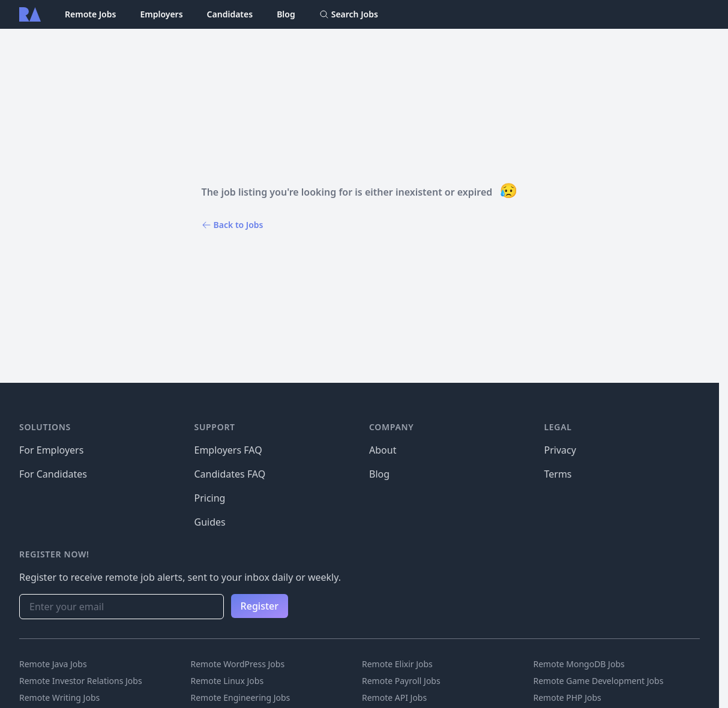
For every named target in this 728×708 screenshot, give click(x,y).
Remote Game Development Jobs (599, 681)
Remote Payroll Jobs (401, 681)
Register (260, 606)
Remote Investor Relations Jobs (81, 681)
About (383, 450)
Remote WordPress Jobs (238, 664)
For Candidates (53, 474)
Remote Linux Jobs (227, 681)
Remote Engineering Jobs (241, 697)
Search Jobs (349, 14)
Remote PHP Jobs (567, 697)
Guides (210, 522)
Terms (558, 474)
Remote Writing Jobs (59, 697)
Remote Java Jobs (53, 664)
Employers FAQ (228, 450)
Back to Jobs (233, 225)
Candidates (230, 14)
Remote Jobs (90, 14)
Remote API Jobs (394, 697)
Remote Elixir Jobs (397, 664)
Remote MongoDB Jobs (579, 664)
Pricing (210, 498)
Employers (161, 14)
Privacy (560, 450)
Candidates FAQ (230, 474)
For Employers (51, 450)
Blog (286, 14)
